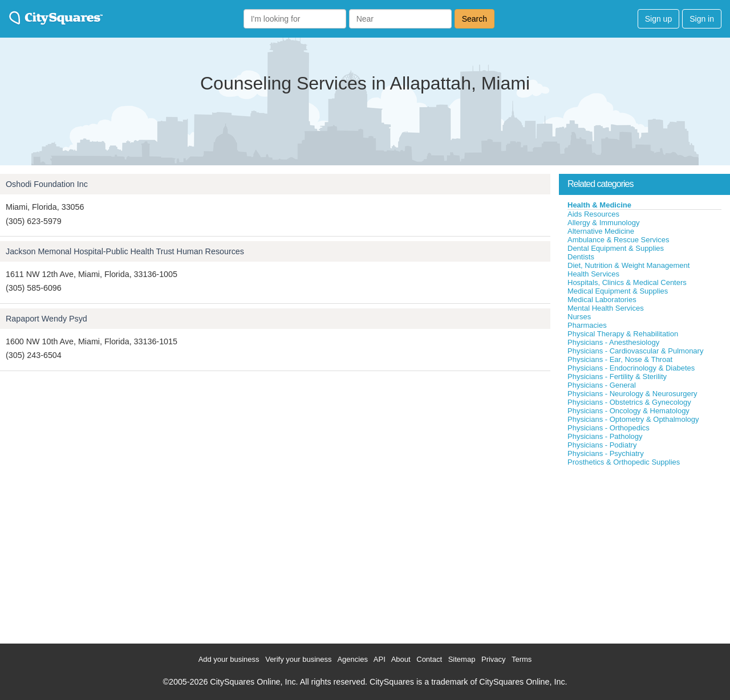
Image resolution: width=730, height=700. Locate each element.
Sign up (658, 19)
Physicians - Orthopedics (609, 428)
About (401, 659)
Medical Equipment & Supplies (618, 291)
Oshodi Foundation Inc (47, 184)
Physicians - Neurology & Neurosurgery (632, 394)
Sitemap (462, 659)
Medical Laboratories (602, 300)
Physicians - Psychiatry (606, 453)
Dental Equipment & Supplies (616, 248)
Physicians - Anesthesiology (613, 342)
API (380, 659)
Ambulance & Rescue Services (618, 240)
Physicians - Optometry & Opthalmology (633, 419)
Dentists (581, 257)
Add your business (229, 659)
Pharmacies (587, 325)
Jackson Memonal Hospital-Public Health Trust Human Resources (125, 251)
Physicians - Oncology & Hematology (628, 411)
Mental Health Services (606, 308)
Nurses (579, 317)
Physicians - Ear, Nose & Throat (620, 359)
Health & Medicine (599, 205)
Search (474, 19)
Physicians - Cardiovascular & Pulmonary (635, 351)
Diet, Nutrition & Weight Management (628, 265)
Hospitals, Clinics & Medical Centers (627, 282)
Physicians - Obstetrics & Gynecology (629, 402)
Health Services (593, 274)
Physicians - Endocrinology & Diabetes (631, 368)
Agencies (352, 659)
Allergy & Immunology (603, 223)
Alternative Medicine (601, 231)
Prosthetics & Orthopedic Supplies (624, 462)
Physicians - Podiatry (602, 445)
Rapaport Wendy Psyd (46, 319)
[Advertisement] (644, 552)
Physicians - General (602, 385)
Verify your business (298, 659)
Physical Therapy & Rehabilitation (623, 334)
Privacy (494, 659)
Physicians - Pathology (605, 436)
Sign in (702, 19)
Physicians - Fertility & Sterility (617, 377)
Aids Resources (593, 214)
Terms (522, 659)
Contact (429, 659)
